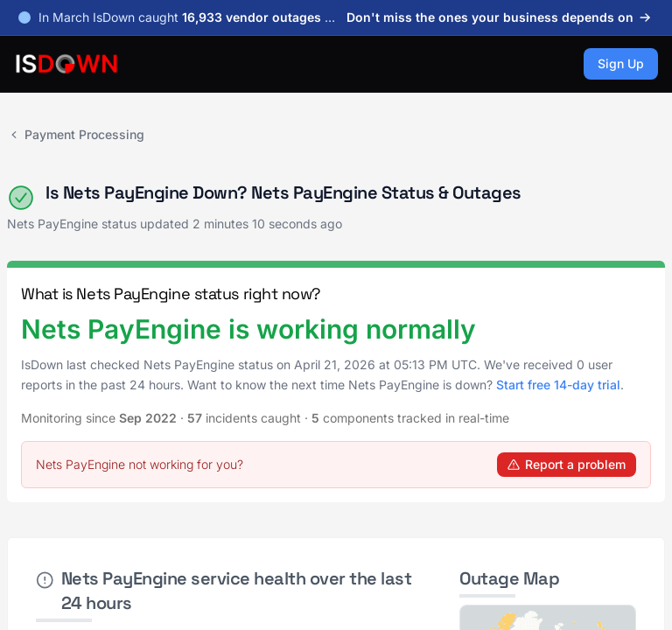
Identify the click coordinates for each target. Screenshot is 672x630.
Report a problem (567, 464)
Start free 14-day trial (558, 385)
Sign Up (621, 63)
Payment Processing (76, 134)
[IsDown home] (66, 64)
